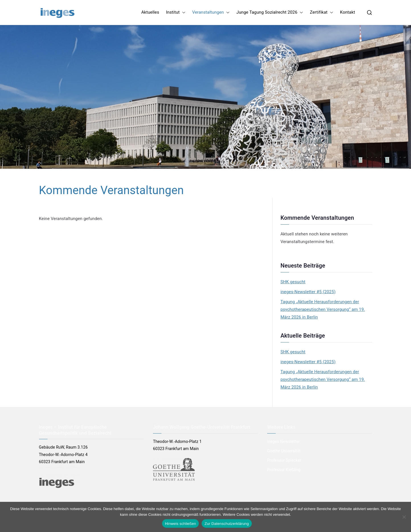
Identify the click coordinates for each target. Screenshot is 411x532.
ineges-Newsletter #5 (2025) (308, 292)
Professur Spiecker (284, 460)
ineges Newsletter (283, 441)
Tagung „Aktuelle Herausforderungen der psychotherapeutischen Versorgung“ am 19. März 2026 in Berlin (323, 309)
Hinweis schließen (180, 524)
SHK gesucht (293, 282)
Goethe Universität (284, 451)
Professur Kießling (284, 470)
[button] (183, 12)
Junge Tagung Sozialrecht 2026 (270, 12)
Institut (176, 12)
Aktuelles (150, 12)
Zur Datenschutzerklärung (227, 524)
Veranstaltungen (211, 12)
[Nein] (404, 517)
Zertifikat (322, 12)
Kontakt (348, 12)
